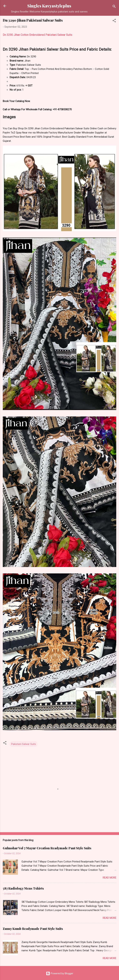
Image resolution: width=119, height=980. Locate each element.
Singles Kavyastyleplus (49, 6)
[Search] (114, 7)
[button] (114, 21)
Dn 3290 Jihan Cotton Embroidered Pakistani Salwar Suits (37, 35)
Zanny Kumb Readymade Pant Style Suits (33, 929)
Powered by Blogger (60, 973)
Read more (109, 878)
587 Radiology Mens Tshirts (23, 888)
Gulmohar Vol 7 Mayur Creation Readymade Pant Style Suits (47, 848)
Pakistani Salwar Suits (24, 744)
